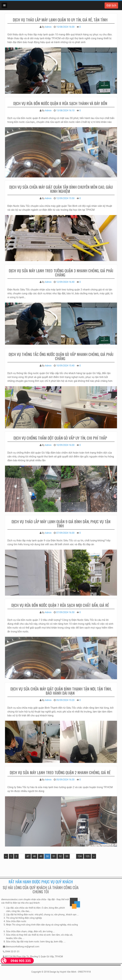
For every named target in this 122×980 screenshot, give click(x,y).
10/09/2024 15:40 (65, 366)
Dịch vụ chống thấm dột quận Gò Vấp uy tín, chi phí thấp (60, 438)
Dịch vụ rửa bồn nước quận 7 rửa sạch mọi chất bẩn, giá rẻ (60, 605)
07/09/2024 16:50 (65, 612)
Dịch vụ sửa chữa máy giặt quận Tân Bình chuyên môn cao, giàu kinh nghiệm (61, 189)
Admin (48, 27)
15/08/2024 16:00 (65, 27)
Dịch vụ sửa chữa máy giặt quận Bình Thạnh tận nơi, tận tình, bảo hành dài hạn (61, 691)
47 (28, 856)
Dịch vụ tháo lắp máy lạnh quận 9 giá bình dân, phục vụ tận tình (61, 524)
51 (54, 856)
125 (87, 856)
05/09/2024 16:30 (65, 780)
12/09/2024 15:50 (65, 198)
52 (60, 856)
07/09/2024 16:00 (65, 533)
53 (67, 856)
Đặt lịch (111, 5)
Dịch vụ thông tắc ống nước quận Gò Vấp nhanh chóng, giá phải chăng (61, 356)
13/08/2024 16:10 (65, 110)
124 (80, 856)
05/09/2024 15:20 (65, 700)
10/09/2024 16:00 (65, 445)
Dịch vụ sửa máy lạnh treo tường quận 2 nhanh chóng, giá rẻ (60, 772)
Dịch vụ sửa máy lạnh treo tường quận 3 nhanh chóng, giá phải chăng (61, 273)
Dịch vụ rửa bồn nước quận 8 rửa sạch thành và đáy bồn (60, 103)
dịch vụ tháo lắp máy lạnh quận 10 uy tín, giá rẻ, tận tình (60, 20)
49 (41, 856)
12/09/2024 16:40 (65, 282)
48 (34, 856)
